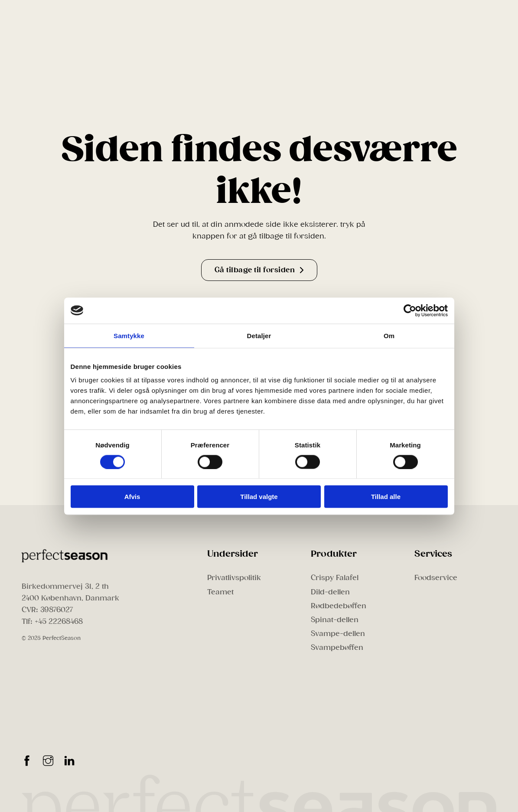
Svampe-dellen (338, 634)
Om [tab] (389, 335)
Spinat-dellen (335, 620)
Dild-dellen (330, 592)
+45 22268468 (59, 621)
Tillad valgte (259, 497)
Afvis (132, 497)
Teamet (220, 592)
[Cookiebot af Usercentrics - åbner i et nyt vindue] (410, 310)
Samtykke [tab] (129, 335)
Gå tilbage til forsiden (259, 270)
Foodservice (436, 578)
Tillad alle (386, 497)
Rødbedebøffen (339, 606)
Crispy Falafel (335, 578)
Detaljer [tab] (259, 335)
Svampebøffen (337, 647)
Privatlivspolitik (234, 578)
